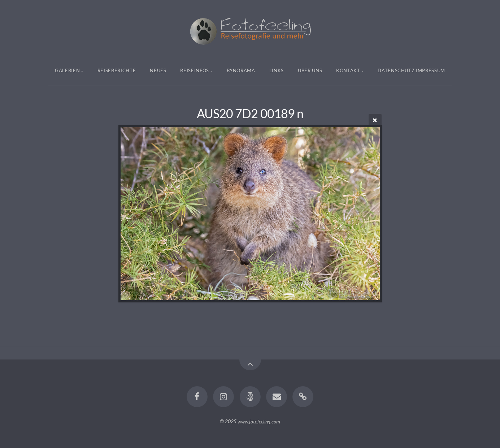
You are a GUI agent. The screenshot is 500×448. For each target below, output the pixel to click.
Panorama (241, 70)
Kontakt (348, 70)
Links (277, 70)
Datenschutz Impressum (411, 70)
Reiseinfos (195, 70)
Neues (158, 70)
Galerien (67, 70)
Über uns (310, 70)
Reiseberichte (117, 70)
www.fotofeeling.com (259, 421)
